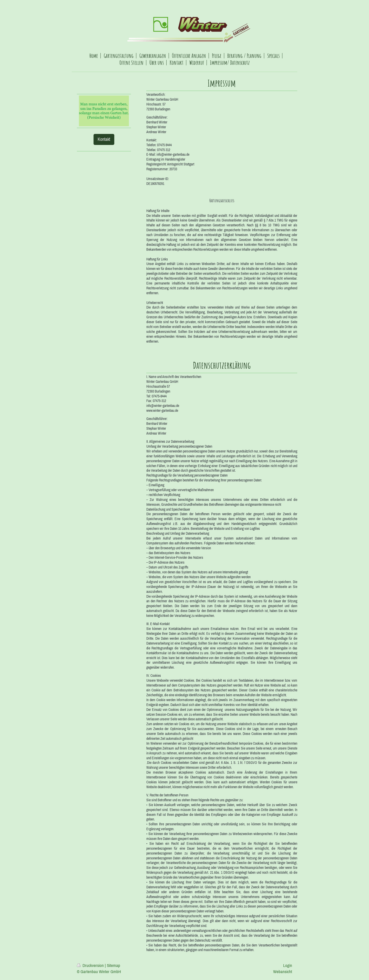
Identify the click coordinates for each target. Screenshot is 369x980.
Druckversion (91, 965)
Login (288, 965)
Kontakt (104, 139)
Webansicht (283, 972)
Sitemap (114, 965)
